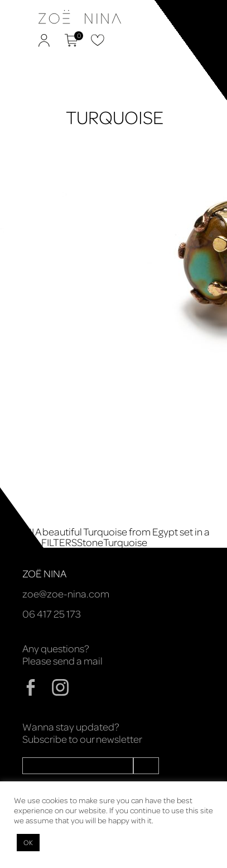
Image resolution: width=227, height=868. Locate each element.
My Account (44, 40)
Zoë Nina (25, 33)
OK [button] (28, 842)
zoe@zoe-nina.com (66, 594)
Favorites (98, 40)
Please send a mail (62, 661)
